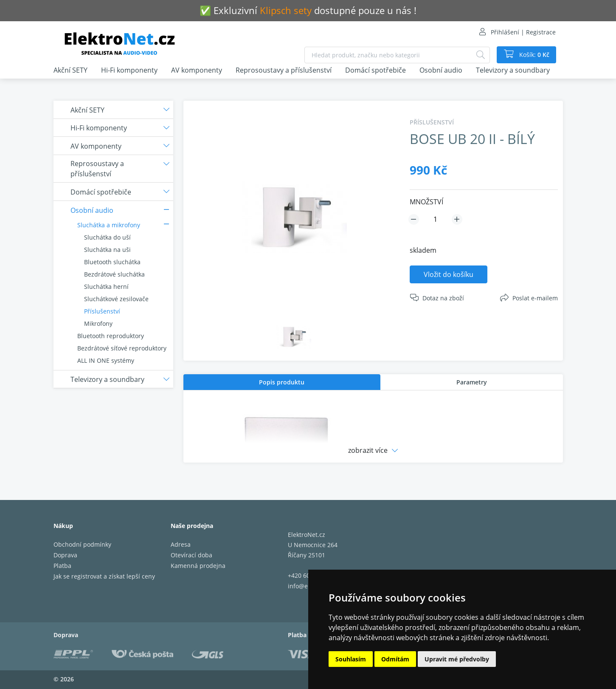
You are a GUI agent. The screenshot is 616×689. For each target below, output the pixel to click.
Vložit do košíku (449, 274)
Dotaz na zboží (443, 298)
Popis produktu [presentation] (282, 382)
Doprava (65, 555)
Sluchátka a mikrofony (109, 225)
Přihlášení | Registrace (523, 32)
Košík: (533, 55)
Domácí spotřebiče (376, 70)
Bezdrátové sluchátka (114, 274)
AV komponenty (197, 70)
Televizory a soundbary (513, 70)
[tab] (282, 382)
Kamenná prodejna (198, 566)
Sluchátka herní (106, 287)
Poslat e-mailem (535, 298)
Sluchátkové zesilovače (116, 299)
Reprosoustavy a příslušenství (284, 70)
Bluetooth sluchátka (112, 262)
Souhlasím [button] (351, 659)
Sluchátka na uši (107, 250)
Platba (62, 566)
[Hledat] (481, 55)
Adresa (181, 544)
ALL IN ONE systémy (106, 360)
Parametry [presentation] (472, 382)
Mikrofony (98, 323)
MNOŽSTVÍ (426, 202)
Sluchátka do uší (107, 237)
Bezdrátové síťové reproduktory (122, 348)
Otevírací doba (191, 555)
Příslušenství (102, 311)
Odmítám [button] (395, 659)
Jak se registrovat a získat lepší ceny (104, 576)
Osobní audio (441, 70)
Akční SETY (70, 70)
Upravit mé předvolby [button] (457, 659)
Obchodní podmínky (82, 544)
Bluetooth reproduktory (111, 336)
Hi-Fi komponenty (129, 70)
